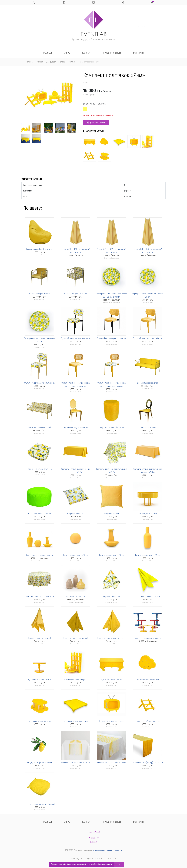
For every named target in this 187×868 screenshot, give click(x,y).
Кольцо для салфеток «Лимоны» (39, 763)
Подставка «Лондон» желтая (39, 680)
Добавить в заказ (96, 123)
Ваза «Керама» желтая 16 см (112, 555)
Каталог (86, 53)
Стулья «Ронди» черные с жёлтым (111, 338)
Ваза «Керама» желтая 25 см (148, 555)
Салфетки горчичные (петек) (75, 638)
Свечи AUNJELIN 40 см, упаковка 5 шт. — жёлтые (148, 251)
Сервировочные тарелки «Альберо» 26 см (39, 340)
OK (119, 864)
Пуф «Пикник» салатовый (39, 514)
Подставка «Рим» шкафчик (112, 680)
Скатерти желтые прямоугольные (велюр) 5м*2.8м (148, 471)
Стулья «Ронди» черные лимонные (75, 338)
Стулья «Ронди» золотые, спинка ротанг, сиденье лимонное (111, 384)
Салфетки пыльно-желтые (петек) (112, 638)
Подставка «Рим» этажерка (148, 721)
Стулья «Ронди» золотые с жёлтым (148, 338)
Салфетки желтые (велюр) (39, 638)
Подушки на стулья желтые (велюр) (39, 804)
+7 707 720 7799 (94, 832)
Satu (94, 842)
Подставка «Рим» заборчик (75, 680)
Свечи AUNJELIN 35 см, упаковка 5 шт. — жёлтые (112, 251)
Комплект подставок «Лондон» (148, 638)
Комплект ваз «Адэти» (75, 597)
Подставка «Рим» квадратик (75, 721)
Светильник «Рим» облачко (148, 680)
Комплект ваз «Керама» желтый (39, 555)
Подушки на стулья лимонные (39, 469)
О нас (67, 53)
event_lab (94, 838)
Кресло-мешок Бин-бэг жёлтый (39, 249)
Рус (138, 26)
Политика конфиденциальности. (108, 850)
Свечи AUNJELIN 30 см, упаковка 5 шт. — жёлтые (76, 251)
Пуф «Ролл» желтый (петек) (111, 428)
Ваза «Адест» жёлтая (148, 514)
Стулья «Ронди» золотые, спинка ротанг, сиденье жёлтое (76, 384)
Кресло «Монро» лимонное (76, 294)
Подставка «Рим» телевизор (112, 721)
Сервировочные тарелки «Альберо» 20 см (148, 295)
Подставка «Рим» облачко (39, 721)
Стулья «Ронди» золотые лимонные (39, 383)
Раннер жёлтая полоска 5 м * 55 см (111, 763)
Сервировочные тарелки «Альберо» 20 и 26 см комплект (111, 295)
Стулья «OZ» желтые (148, 428)
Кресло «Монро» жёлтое (39, 294)
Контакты (139, 53)
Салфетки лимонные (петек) (148, 597)
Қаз (143, 26)
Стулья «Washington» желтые (75, 428)
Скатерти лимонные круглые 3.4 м (39, 597)
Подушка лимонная (76, 514)
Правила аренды (112, 53)
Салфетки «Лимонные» (111, 597)
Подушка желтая (111, 514)
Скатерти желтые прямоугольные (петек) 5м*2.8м (76, 471)
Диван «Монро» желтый (148, 383)
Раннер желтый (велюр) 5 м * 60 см (148, 763)
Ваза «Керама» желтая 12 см (76, 555)
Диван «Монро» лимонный (39, 428)
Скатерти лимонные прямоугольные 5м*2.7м (112, 471)
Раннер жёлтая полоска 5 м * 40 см (76, 763)
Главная (47, 53)
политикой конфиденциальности (99, 864)
